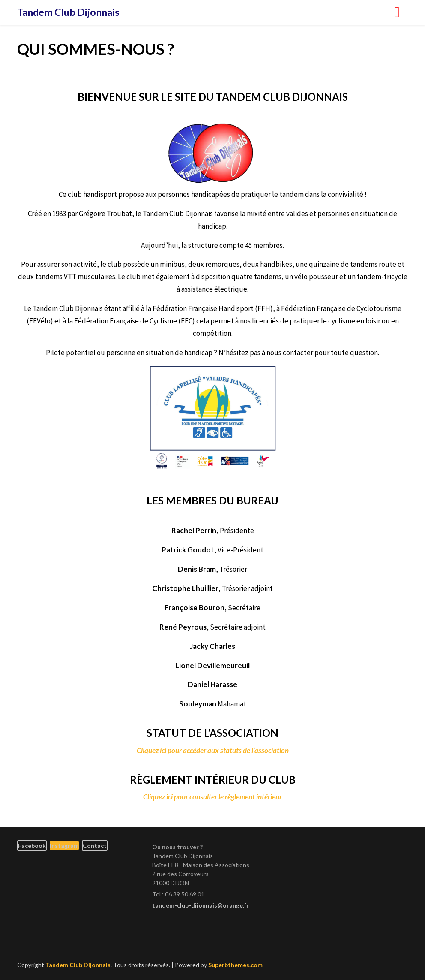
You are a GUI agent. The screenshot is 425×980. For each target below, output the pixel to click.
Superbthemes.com (235, 965)
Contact (95, 846)
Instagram (64, 846)
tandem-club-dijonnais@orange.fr (201, 905)
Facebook (32, 846)
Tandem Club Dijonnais (68, 12)
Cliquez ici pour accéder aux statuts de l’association (213, 750)
